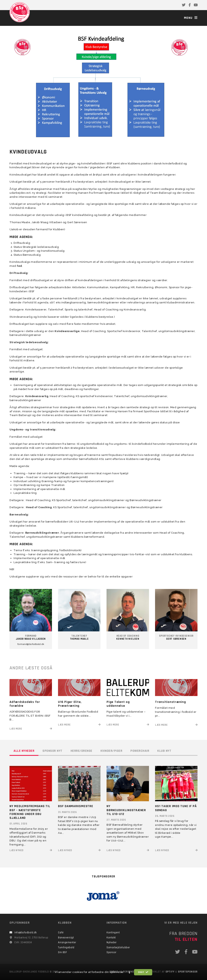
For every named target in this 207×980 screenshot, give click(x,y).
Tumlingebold (66, 947)
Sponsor (111, 952)
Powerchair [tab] (140, 751)
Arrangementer (67, 942)
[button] (130, 972)
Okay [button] (143, 972)
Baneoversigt (66, 938)
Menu (191, 18)
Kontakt (111, 938)
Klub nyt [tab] (164, 751)
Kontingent (113, 933)
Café (61, 933)
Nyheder (112, 942)
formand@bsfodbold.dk (31, 644)
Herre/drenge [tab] (81, 751)
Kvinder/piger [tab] (111, 751)
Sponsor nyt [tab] (52, 751)
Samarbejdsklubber (118, 947)
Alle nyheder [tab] (24, 751)
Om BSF (62, 952)
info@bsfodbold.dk (26, 933)
